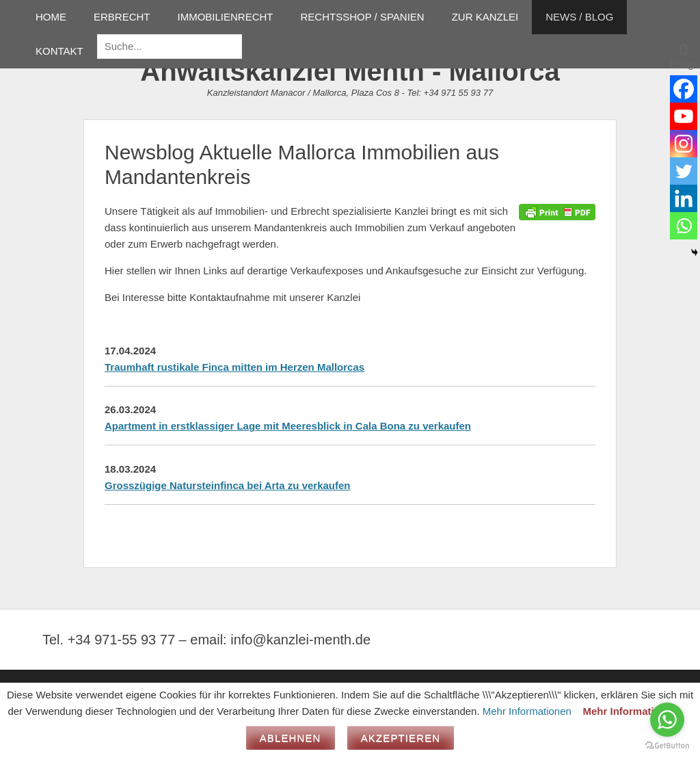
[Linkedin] (684, 198)
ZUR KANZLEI (485, 17)
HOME (51, 17)
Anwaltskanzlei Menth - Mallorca (350, 71)
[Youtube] (684, 116)
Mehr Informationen (527, 711)
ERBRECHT (122, 17)
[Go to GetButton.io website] (667, 746)
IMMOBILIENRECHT (226, 17)
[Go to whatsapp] (667, 720)
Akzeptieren (401, 738)
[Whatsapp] (684, 226)
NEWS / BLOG (579, 17)
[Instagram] (684, 144)
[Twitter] (684, 171)
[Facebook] (684, 89)
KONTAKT (59, 51)
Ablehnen (291, 738)
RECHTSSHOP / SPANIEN (363, 17)
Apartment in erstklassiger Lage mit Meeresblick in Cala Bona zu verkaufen (288, 426)
